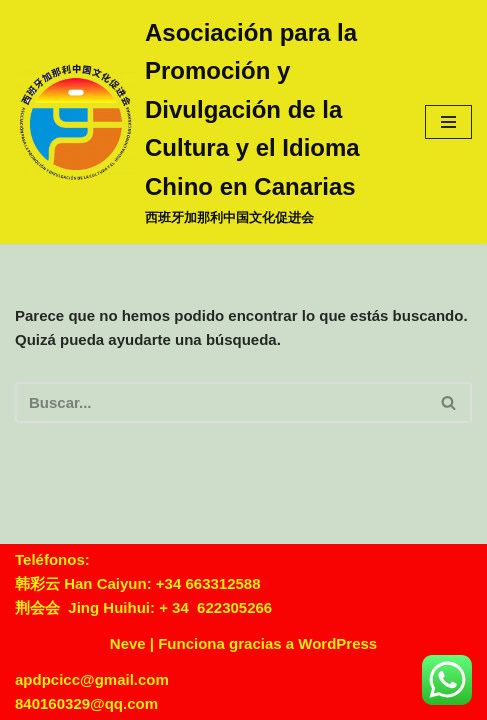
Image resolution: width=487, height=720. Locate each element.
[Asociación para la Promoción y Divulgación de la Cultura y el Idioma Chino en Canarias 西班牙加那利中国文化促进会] (205, 122)
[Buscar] (221, 402)
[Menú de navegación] (448, 122)
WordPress (337, 643)
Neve (128, 643)
